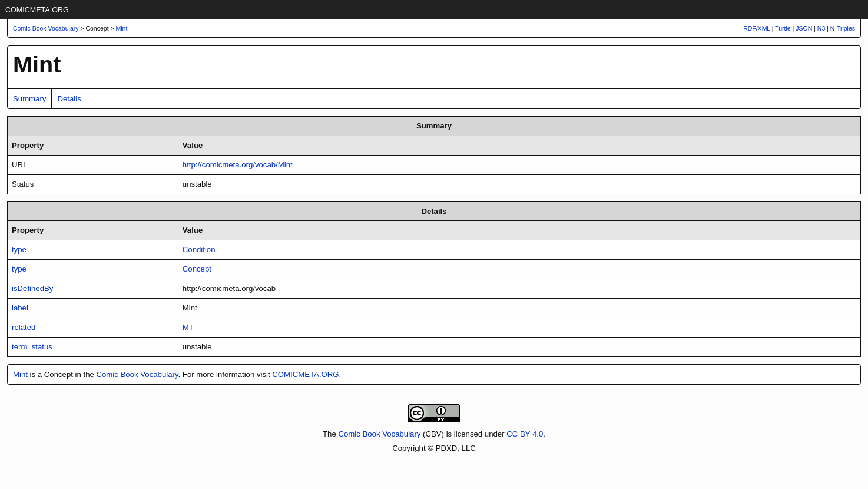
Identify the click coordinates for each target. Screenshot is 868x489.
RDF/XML (757, 28)
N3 (821, 28)
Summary (29, 99)
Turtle (783, 28)
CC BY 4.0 (525, 434)
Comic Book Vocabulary (137, 374)
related (24, 327)
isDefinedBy (32, 288)
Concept (197, 269)
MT (188, 327)
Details (69, 99)
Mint (122, 28)
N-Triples (843, 28)
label (20, 308)
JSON (804, 28)
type (19, 250)
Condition (199, 250)
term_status (32, 347)
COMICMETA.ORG (37, 10)
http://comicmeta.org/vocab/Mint (238, 165)
